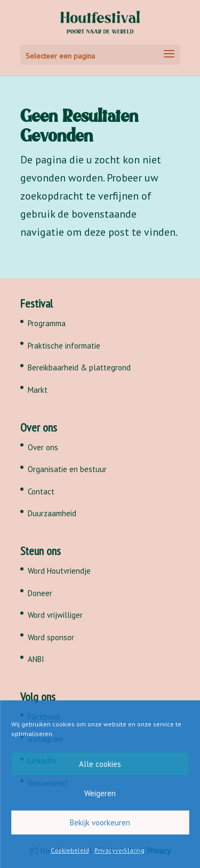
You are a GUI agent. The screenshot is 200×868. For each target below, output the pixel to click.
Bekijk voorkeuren (100, 822)
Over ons (43, 447)
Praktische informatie (64, 346)
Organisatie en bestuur (67, 469)
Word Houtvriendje (59, 571)
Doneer (40, 593)
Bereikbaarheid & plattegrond (79, 367)
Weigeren (100, 793)
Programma (47, 323)
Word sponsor (51, 637)
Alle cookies (100, 764)
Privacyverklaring (119, 850)
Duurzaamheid (52, 513)
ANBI (36, 659)
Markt (38, 390)
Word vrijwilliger (55, 615)
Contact (41, 491)
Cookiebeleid (70, 850)
